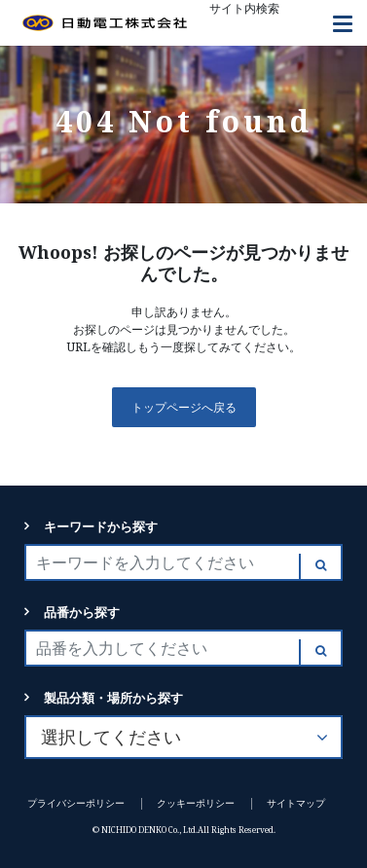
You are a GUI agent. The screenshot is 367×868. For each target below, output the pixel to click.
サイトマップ (296, 803)
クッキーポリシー (196, 803)
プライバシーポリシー (76, 803)
